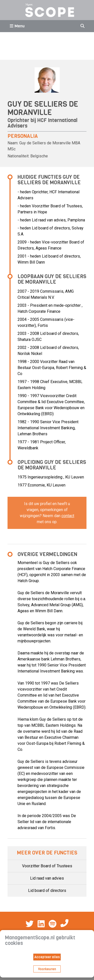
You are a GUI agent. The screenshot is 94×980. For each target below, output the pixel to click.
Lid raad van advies (47, 878)
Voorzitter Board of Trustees (47, 866)
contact (68, 516)
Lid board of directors (47, 891)
